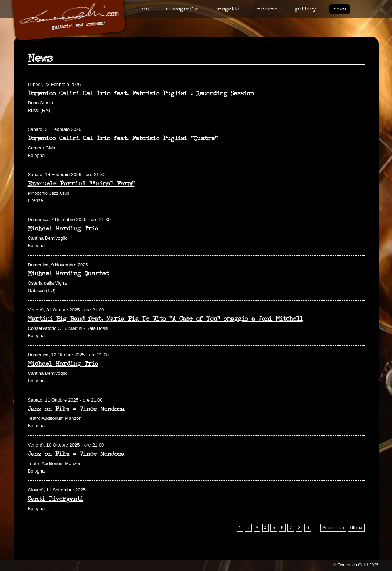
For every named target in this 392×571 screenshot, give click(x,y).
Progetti (228, 9)
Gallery (305, 9)
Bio (144, 9)
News (340, 9)
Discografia (182, 9)
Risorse (267, 9)
